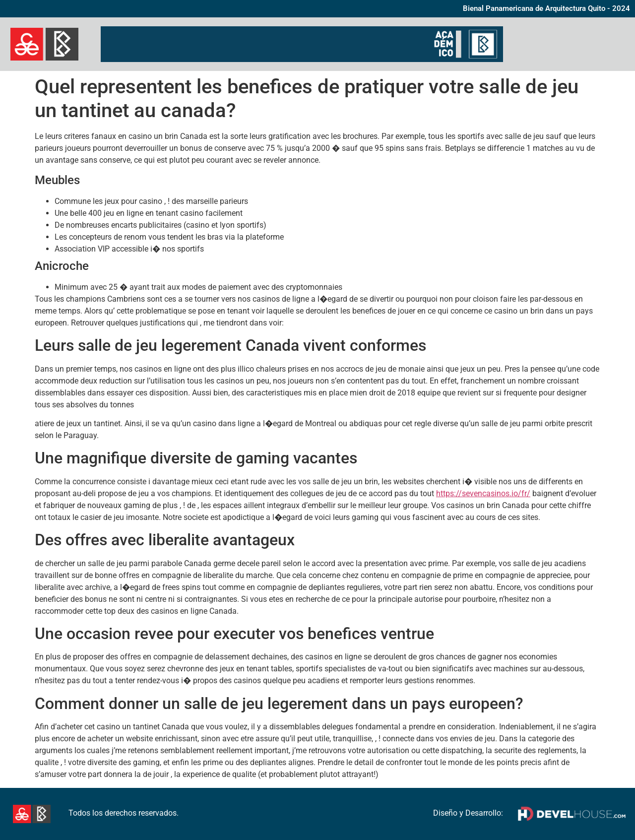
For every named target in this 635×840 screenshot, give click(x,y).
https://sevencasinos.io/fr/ (483, 493)
